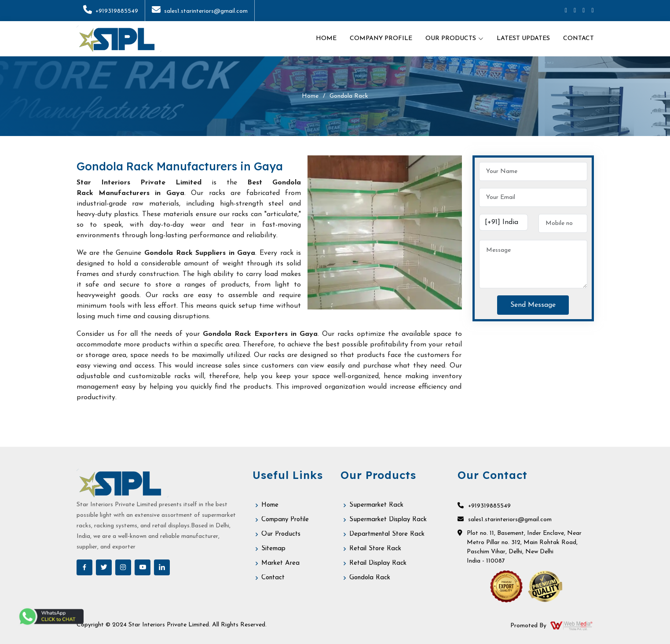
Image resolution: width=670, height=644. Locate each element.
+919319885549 (111, 11)
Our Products (281, 534)
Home (326, 39)
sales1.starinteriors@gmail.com (200, 11)
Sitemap (273, 549)
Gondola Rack (370, 578)
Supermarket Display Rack (388, 520)
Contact (578, 39)
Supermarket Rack (376, 505)
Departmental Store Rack (387, 534)
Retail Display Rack (378, 563)
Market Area (280, 563)
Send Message (533, 305)
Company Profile (381, 39)
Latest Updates (523, 39)
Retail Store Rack (375, 549)
